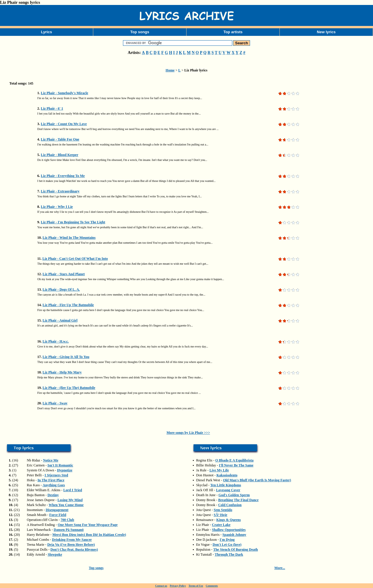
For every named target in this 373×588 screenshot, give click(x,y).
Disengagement (57, 510)
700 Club (67, 520)
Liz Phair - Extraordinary (60, 191)
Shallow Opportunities (229, 530)
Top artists (233, 32)
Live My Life (219, 470)
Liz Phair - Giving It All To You (66, 357)
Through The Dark (229, 554)
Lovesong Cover (228, 490)
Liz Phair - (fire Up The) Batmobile (69, 388)
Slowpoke (55, 554)
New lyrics (326, 32)
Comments (212, 586)
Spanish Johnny (234, 535)
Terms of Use (196, 586)
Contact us (161, 586)
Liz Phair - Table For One (60, 139)
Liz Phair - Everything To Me (63, 176)
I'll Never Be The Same (236, 465)
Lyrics (47, 32)
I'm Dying (227, 540)
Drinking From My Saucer (72, 540)
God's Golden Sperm (234, 495)
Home (170, 70)
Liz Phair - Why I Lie (57, 207)
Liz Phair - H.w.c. (56, 341)
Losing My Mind (70, 500)
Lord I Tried (73, 490)
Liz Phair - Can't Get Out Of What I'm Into (75, 259)
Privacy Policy (178, 586)
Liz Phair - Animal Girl (60, 320)
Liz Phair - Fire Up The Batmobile (68, 305)
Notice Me (51, 460)
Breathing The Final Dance (239, 500)
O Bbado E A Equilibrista (234, 460)
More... (280, 568)
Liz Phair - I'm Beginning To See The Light (73, 222)
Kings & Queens (228, 520)
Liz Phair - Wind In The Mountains (69, 238)
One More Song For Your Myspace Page (88, 525)
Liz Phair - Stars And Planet (64, 274)
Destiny (53, 495)
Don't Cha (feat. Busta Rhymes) (74, 550)
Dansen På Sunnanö (69, 530)
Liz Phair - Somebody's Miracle (64, 93)
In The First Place (51, 480)
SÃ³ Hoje (220, 515)
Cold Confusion (230, 505)
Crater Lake (221, 525)
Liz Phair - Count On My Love (64, 124)
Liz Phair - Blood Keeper (59, 155)
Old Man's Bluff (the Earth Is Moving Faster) (257, 480)
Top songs (140, 32)
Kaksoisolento (227, 475)
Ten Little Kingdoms (226, 485)
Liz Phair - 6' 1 (52, 108)
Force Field (58, 515)
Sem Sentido (223, 510)
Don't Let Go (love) (227, 545)
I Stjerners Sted (56, 475)
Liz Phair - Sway (55, 403)
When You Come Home (66, 505)
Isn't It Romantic (60, 465)
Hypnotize (65, 470)
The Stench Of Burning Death (236, 550)
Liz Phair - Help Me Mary (62, 372)
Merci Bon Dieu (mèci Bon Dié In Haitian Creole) (89, 535)
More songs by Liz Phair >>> (188, 433)
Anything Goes (54, 485)
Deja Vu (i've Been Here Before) (71, 545)
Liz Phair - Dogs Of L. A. (61, 289)
